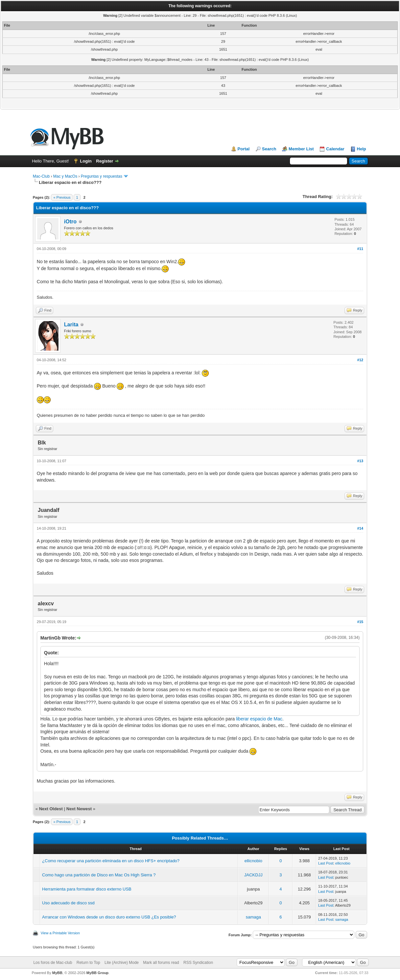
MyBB (57, 973)
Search (269, 149)
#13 (360, 461)
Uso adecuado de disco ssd (68, 903)
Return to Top (88, 963)
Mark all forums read (161, 963)
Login (86, 161)
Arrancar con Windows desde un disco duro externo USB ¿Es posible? (109, 917)
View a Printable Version (60, 933)
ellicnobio (253, 861)
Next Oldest (51, 809)
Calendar (335, 149)
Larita (71, 325)
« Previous (62, 197)
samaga (253, 917)
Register (105, 161)
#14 (360, 528)
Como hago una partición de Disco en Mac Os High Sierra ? (99, 875)
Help (362, 149)
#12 (360, 360)
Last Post (326, 863)
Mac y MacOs (65, 176)
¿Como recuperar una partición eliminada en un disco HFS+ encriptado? (111, 861)
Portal (244, 149)
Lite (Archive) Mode (122, 963)
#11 (360, 249)
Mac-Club (41, 176)
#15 (360, 622)
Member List (301, 149)
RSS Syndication (198, 963)
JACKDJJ (253, 875)
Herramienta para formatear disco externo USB (87, 889)
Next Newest (79, 809)
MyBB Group (97, 973)
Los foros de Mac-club (53, 963)
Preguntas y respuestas (102, 176)
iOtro (70, 222)
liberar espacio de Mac (259, 719)
